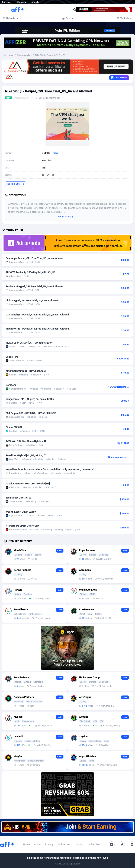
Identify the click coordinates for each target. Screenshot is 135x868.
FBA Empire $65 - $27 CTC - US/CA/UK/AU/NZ (31, 413)
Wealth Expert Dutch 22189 (21, 512)
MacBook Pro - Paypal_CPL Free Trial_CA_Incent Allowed (37, 329)
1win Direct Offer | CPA (18, 498)
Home (11, 55)
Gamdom (11, 385)
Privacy (49, 844)
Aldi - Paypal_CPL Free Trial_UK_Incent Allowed (32, 300)
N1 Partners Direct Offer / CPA (22, 526)
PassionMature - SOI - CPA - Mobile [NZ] (28, 484)
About (37, 844)
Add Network (65, 844)
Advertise (94, 844)
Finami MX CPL (14, 427)
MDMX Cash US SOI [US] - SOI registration (29, 343)
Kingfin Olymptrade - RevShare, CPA (26, 371)
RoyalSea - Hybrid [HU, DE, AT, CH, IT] (26, 455)
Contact (80, 844)
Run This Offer (16, 184)
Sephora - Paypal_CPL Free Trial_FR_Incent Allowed (35, 286)
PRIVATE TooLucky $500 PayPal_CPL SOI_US (31, 272)
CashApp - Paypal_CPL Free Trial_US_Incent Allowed (35, 258)
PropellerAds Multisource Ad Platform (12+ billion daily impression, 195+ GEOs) (50, 469)
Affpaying (21, 2)
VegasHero (12, 357)
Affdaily (35, 2)
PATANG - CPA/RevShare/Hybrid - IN (26, 441)
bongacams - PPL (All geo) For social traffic (30, 399)
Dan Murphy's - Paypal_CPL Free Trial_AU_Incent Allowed (37, 315)
